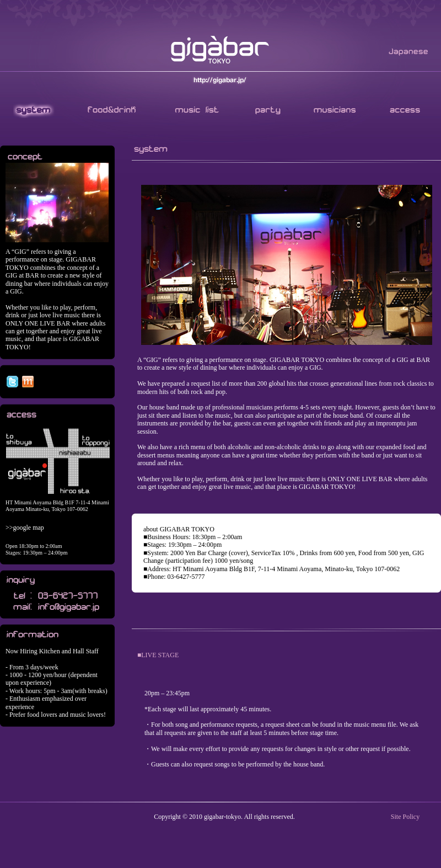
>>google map (25, 528)
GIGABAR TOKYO (220, 50)
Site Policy (405, 817)
